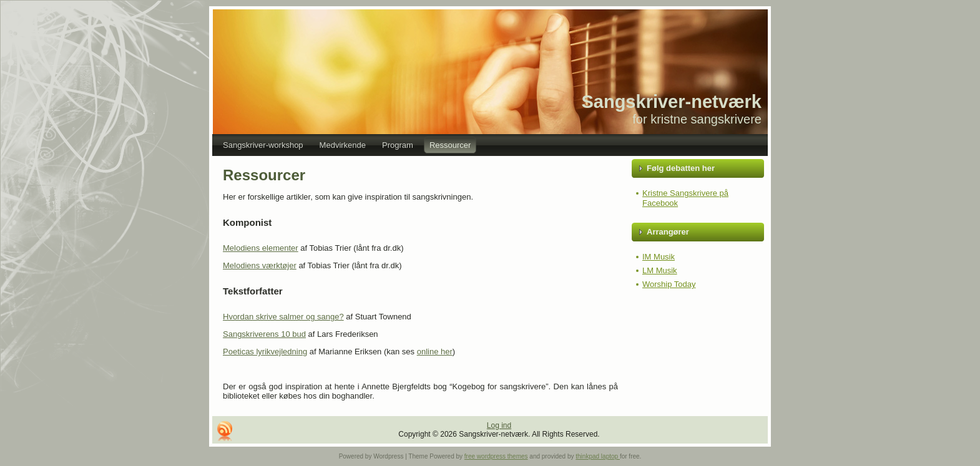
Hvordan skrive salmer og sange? (283, 317)
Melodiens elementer (261, 248)
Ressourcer (264, 175)
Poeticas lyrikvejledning (265, 352)
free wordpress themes (496, 456)
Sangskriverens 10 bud (264, 334)
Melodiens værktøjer (260, 265)
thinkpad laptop (598, 456)
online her (435, 352)
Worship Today (669, 284)
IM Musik (659, 257)
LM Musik (660, 270)
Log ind (499, 425)
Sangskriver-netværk (671, 102)
